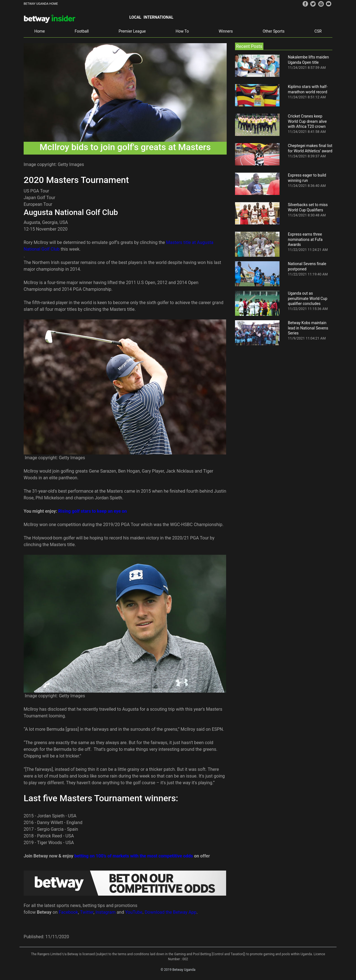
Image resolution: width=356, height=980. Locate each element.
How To (182, 31)
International (158, 17)
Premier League (132, 31)
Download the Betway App (170, 912)
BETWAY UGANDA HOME (41, 4)
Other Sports (274, 31)
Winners (226, 31)
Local (135, 17)
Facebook (68, 912)
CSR (318, 31)
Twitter (87, 912)
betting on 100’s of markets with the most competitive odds (134, 856)
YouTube (134, 912)
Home (39, 31)
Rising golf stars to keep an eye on (92, 511)
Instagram (105, 912)
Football (82, 31)
